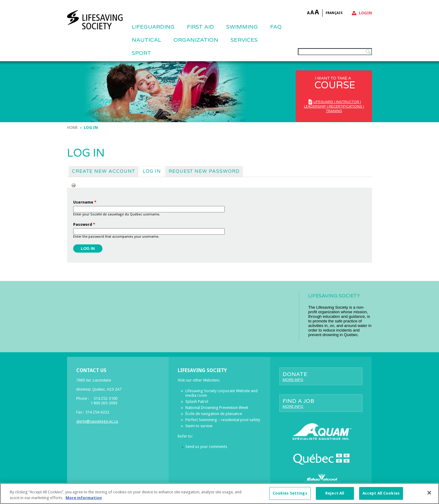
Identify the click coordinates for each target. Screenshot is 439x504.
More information (84, 501)
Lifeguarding (153, 27)
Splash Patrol (197, 401)
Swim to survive (199, 426)
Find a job (321, 403)
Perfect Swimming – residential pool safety (223, 420)
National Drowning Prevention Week (217, 408)
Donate (321, 376)
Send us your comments (206, 447)
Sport (141, 53)
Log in (153, 171)
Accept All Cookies (381, 497)
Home (72, 128)
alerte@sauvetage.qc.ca (97, 421)
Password (84, 224)
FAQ (276, 27)
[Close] (429, 496)
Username (85, 202)
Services (244, 40)
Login (365, 13)
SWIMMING (242, 27)
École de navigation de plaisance (214, 414)
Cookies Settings (290, 497)
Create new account (104, 171)
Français (334, 13)
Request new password (204, 171)
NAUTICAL (146, 40)
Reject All (335, 497)
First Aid (200, 27)
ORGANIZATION (196, 40)
